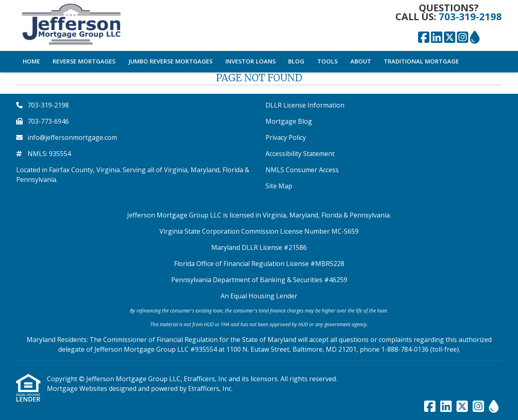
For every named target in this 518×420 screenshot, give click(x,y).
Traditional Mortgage (421, 61)
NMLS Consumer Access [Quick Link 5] (302, 170)
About (361, 61)
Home (31, 61)
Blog (296, 61)
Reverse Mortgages (84, 61)
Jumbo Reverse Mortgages (170, 61)
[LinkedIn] (437, 38)
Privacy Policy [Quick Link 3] (286, 137)
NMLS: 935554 (49, 154)
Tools (327, 61)
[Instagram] (463, 38)
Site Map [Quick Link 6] (279, 186)
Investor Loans (251, 61)
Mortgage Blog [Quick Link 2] (289, 121)
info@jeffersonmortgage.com (72, 137)
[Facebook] (424, 38)
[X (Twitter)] (450, 38)
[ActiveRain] (475, 38)
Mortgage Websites (78, 388)
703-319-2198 (470, 16)
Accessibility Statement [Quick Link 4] (300, 154)
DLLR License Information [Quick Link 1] (305, 105)
